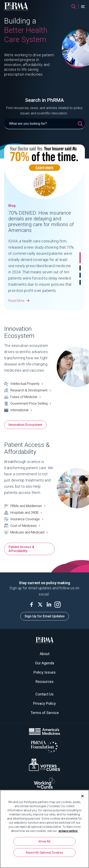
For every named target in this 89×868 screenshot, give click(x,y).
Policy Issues (45, 672)
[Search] (74, 7)
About (45, 654)
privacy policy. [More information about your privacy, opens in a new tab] (68, 831)
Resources (45, 682)
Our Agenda (44, 663)
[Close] (81, 796)
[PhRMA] (16, 7)
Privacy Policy (44, 703)
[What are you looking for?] (44, 124)
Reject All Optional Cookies (44, 853)
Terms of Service (45, 713)
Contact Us (44, 694)
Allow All (44, 841)
